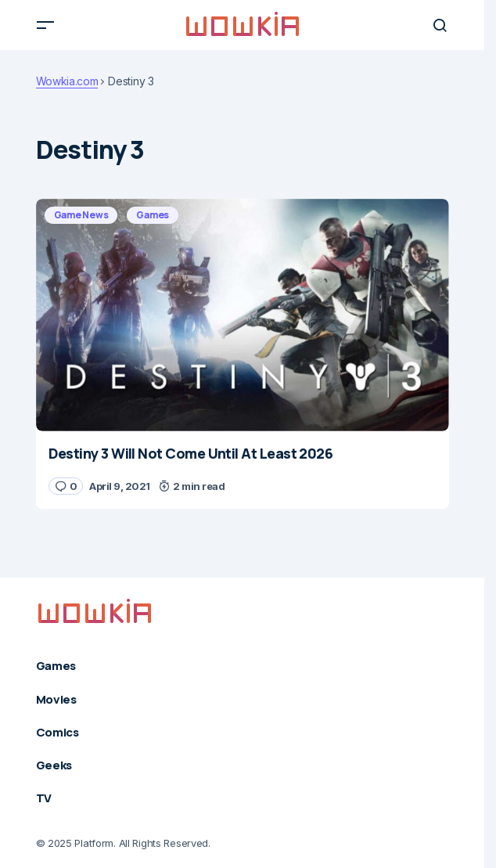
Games (153, 215)
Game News (81, 215)
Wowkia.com (67, 81)
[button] (45, 25)
